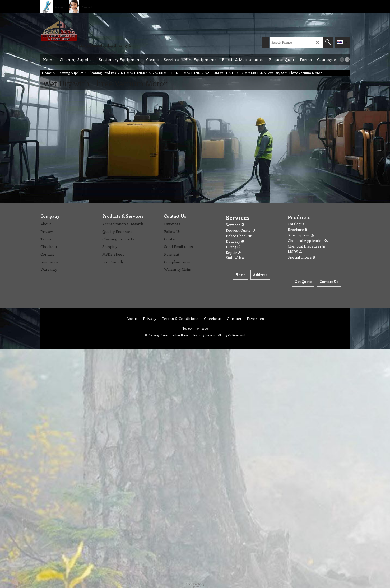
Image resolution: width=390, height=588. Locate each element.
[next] (347, 59)
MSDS (295, 252)
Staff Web (235, 257)
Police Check (239, 236)
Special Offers (301, 257)
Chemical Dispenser (307, 246)
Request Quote (240, 230)
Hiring (233, 247)
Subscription (301, 235)
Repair (233, 252)
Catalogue (296, 224)
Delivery (235, 241)
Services (235, 225)
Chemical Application (308, 241)
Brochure (297, 229)
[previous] (342, 59)
